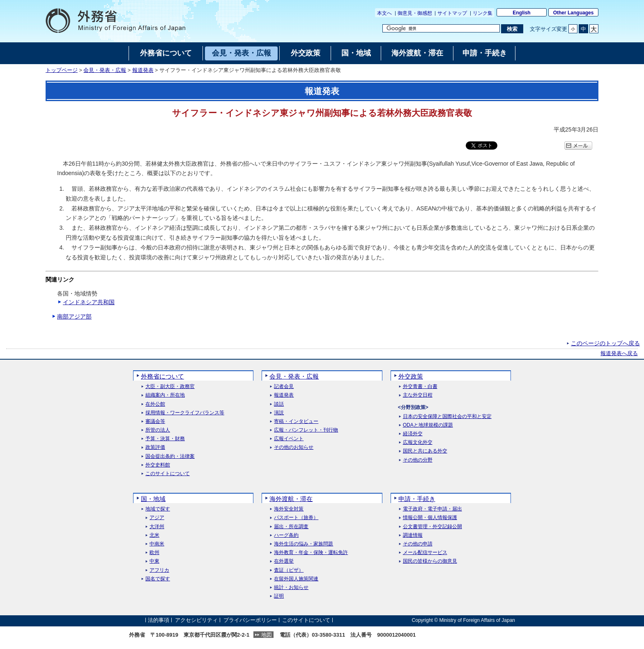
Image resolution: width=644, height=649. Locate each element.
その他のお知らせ (294, 447)
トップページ (62, 70)
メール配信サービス (425, 553)
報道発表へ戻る (619, 353)
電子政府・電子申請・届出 (432, 509)
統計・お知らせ (291, 588)
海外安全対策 (289, 509)
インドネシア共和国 (89, 302)
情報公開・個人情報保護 (430, 518)
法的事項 (159, 620)
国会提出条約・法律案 (170, 456)
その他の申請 (418, 544)
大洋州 (157, 527)
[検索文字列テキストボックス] (441, 28)
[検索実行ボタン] (512, 29)
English (521, 13)
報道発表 (143, 70)
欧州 (154, 553)
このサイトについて (168, 474)
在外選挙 (284, 561)
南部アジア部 (74, 316)
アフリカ (159, 570)
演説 (279, 413)
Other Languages (574, 13)
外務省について (162, 376)
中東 (154, 561)
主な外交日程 (418, 395)
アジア (157, 518)
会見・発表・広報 (105, 70)
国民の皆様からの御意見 (430, 561)
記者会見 (284, 387)
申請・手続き (417, 499)
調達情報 (413, 535)
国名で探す (158, 579)
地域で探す (158, 509)
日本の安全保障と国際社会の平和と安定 (447, 417)
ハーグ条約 (286, 535)
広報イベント (289, 439)
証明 (279, 596)
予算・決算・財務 (165, 439)
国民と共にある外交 (425, 451)
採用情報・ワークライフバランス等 (185, 413)
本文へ (384, 13)
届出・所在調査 (291, 527)
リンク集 (483, 13)
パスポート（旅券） (296, 518)
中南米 (157, 544)
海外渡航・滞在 (291, 499)
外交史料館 (158, 465)
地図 (267, 635)
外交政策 (411, 376)
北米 (154, 535)
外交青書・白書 (420, 387)
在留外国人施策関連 (296, 579)
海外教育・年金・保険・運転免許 (311, 553)
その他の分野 (418, 460)
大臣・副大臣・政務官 (170, 387)
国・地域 (153, 499)
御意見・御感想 (415, 13)
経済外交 (413, 434)
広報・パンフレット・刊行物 (306, 430)
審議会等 (155, 422)
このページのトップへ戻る (605, 343)
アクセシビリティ (196, 620)
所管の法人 (158, 430)
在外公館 (155, 404)
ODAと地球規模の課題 (428, 425)
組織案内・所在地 (165, 395)
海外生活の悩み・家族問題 (304, 544)
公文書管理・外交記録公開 (432, 527)
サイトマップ (452, 13)
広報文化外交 (418, 442)
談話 (279, 404)
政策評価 (155, 447)
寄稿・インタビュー (296, 422)
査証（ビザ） (289, 570)
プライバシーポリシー (250, 620)
